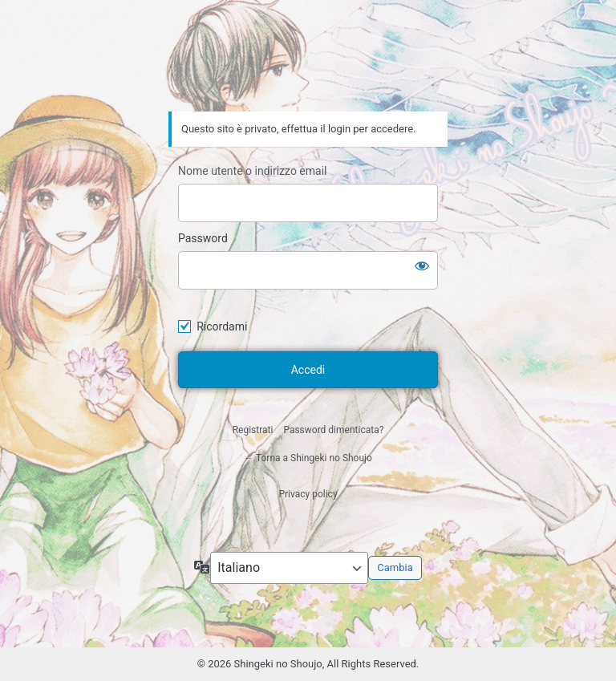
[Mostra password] (422, 266)
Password (203, 238)
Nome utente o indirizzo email (252, 171)
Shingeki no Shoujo (308, 67)
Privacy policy (308, 494)
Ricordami (222, 326)
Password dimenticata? (333, 430)
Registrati (253, 430)
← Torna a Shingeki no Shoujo (308, 458)
